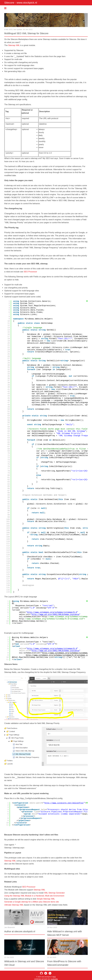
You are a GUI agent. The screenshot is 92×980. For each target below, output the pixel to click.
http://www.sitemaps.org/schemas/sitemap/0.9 (52, 612)
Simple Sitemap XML (46, 899)
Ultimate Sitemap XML (14, 905)
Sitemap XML (14, 45)
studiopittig (54, 979)
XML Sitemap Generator (54, 893)
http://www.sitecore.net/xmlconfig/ (64, 803)
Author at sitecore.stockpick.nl (20, 931)
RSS (54, 977)
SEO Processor (30, 272)
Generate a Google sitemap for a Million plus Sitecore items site (32, 902)
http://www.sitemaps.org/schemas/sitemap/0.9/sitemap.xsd (58, 655)
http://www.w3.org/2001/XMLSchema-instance (55, 614)
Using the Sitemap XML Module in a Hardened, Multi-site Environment (34, 896)
